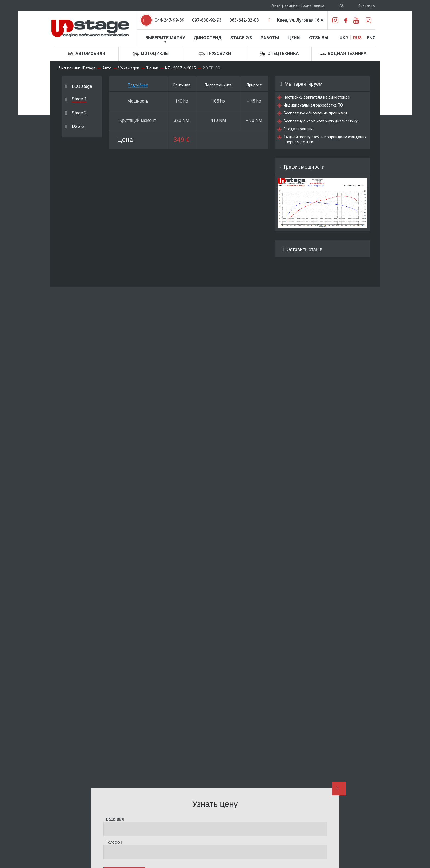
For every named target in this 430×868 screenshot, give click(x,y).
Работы (270, 38)
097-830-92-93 (207, 20)
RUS (357, 38)
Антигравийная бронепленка (298, 5)
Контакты (367, 5)
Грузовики (215, 54)
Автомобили (87, 54)
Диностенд (208, 38)
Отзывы (319, 38)
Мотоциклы (151, 54)
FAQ (341, 5)
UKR (344, 38)
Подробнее (138, 85)
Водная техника (343, 54)
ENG (371, 38)
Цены (294, 38)
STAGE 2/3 (241, 38)
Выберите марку (165, 38)
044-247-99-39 (169, 20)
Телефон (114, 842)
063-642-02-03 (244, 20)
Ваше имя (115, 819)
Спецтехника (279, 54)
